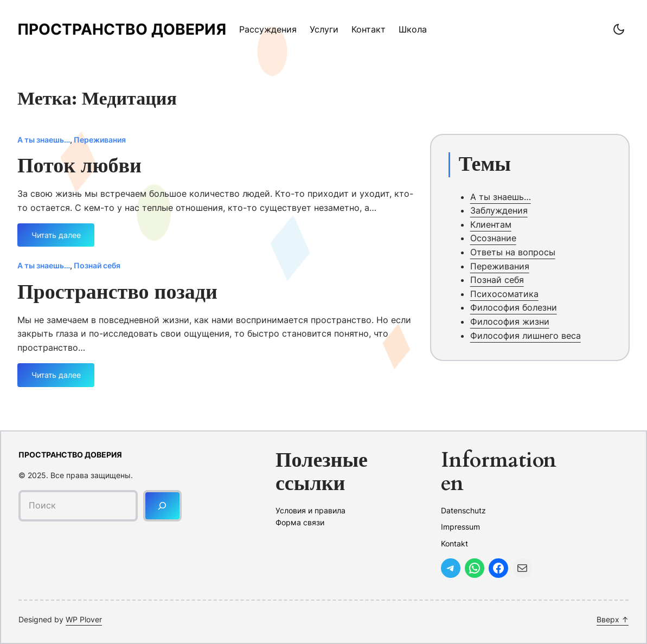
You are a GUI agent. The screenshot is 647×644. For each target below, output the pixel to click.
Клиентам (491, 224)
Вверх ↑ (613, 619)
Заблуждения (499, 210)
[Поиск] (162, 505)
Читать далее (56, 239)
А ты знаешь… (44, 140)
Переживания (100, 140)
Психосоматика (504, 294)
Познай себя (97, 265)
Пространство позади (117, 293)
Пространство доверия (122, 29)
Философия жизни (510, 321)
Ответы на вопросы (513, 252)
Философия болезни (514, 307)
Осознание (493, 238)
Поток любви (79, 166)
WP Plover (84, 619)
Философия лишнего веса (526, 336)
